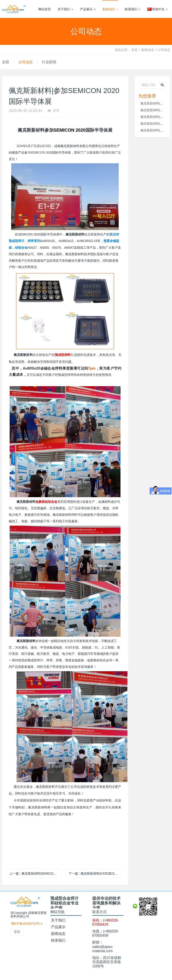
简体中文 (157, 9)
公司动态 (164, 50)
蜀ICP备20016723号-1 (27, 923)
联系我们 (133, 9)
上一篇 (36, 873)
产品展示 (88, 9)
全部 (6, 62)
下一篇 (95, 873)
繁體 (17, 932)
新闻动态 (110, 9)
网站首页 (45, 9)
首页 (135, 50)
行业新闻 (49, 62)
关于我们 (65, 9)
